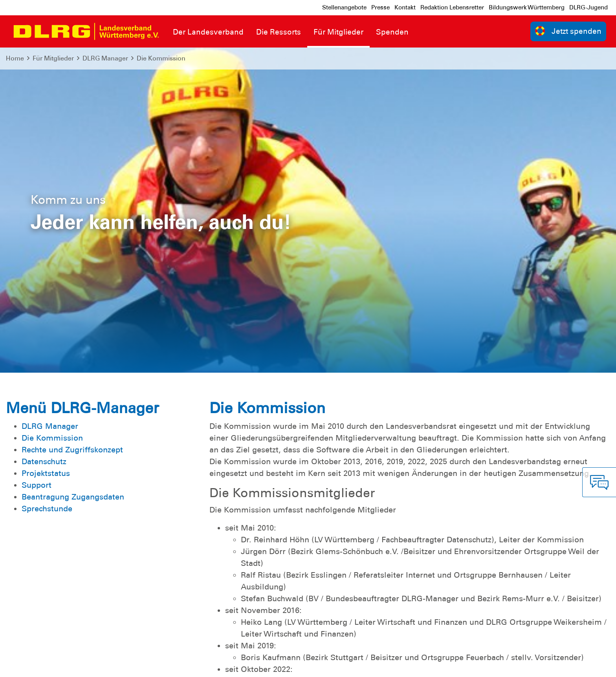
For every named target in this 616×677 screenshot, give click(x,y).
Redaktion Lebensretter (452, 7)
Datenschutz (67, 665)
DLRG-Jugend (588, 7)
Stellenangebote (344, 7)
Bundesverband (583, 665)
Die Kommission (161, 58)
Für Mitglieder (53, 58)
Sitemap (104, 665)
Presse (380, 7)
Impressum (26, 665)
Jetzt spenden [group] (568, 31)
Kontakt (405, 7)
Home (15, 58)
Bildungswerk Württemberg (527, 7)
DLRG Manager (105, 58)
